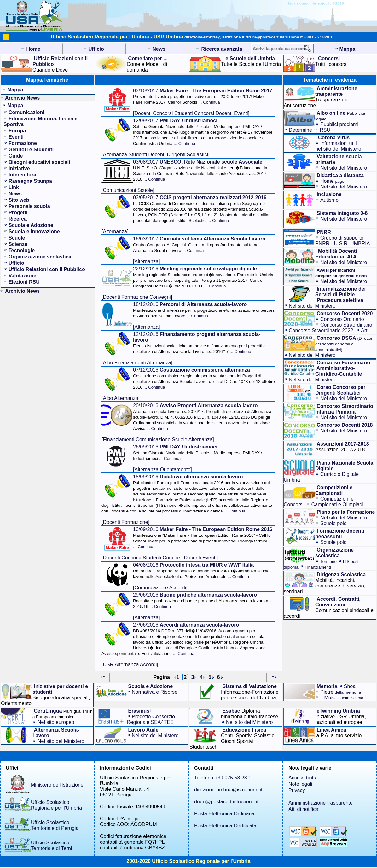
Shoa (350, 686)
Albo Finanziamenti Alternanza (137, 363)
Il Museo (342, 698)
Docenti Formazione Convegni (137, 297)
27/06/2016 (184, 639)
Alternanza (115, 231)
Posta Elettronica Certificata (225, 826)
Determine (300, 130)
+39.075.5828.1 (319, 37)
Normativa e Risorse (155, 692)
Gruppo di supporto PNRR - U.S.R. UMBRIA (342, 241)
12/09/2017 (203, 132)
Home (332, 181)
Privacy (297, 790)
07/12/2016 (204, 378)
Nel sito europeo (56, 722)
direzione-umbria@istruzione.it (214, 37)
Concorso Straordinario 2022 (321, 330)
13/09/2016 (203, 538)
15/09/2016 (187, 494)
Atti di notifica (303, 809)
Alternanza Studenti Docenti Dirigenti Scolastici (155, 155)
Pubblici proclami (339, 124)
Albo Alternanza (120, 398)
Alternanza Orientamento (162, 469)
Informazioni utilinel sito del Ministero (338, 146)
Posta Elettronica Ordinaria (224, 814)
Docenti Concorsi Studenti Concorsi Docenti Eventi (191, 113)
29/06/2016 (203, 601)
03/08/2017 (200, 170)
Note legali (300, 784)
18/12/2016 (204, 310)
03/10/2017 (203, 96)
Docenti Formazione (125, 522)
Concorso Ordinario (342, 319)
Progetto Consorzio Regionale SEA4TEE (151, 719)
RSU (325, 130)
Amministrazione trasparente (321, 803)
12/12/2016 (200, 343)
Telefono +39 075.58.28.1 (223, 778)
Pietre (341, 692)
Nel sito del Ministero (344, 168)
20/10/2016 (202, 417)
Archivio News (22, 98)
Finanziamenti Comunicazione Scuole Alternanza (158, 440)
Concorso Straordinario (346, 325)
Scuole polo (333, 523)
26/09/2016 (197, 452)
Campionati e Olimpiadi (337, 504)
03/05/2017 (202, 209)
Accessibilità (302, 778)
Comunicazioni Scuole (128, 190)
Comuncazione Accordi (160, 588)
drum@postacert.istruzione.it (274, 37)
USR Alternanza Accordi (130, 665)
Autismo (329, 200)
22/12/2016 (203, 277)
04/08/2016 (202, 571)
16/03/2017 (199, 244)
